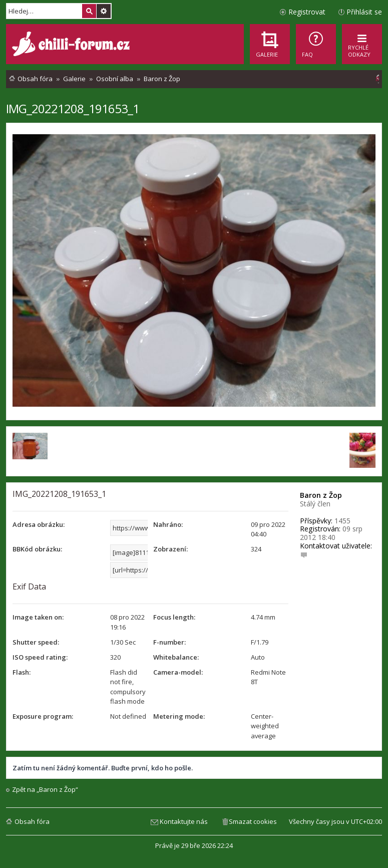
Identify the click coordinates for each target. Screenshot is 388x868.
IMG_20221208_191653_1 (73, 108)
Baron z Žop (321, 495)
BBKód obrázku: (37, 549)
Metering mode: (179, 716)
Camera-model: (178, 672)
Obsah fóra (32, 821)
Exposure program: (43, 716)
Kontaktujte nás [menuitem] (184, 821)
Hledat (89, 11)
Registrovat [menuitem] (307, 12)
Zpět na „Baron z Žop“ (45, 790)
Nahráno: (168, 524)
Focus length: (174, 617)
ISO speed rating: (40, 657)
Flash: (22, 672)
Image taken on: (38, 617)
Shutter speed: (36, 642)
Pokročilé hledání (104, 11)
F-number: (169, 642)
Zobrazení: (170, 549)
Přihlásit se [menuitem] (364, 12)
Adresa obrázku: (39, 524)
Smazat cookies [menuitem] (253, 821)
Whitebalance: (176, 657)
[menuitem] (316, 44)
